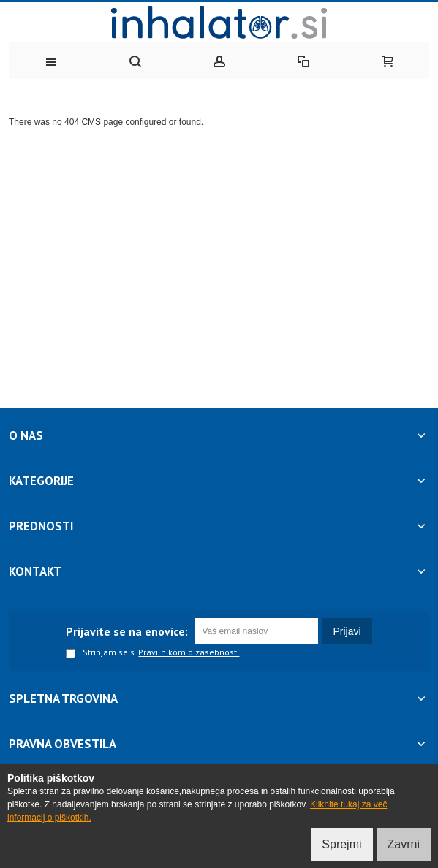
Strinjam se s (100, 653)
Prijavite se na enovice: (127, 631)
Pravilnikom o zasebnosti (189, 652)
